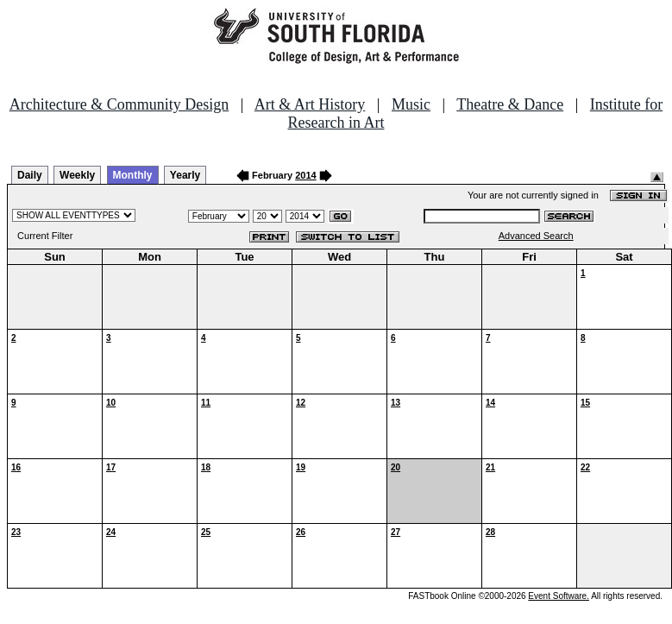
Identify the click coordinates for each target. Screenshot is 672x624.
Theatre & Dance (510, 104)
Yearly (185, 175)
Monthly (133, 175)
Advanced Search (536, 236)
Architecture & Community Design (119, 104)
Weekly (77, 175)
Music (411, 104)
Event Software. (559, 596)
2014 (305, 175)
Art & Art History (310, 104)
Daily (30, 175)
